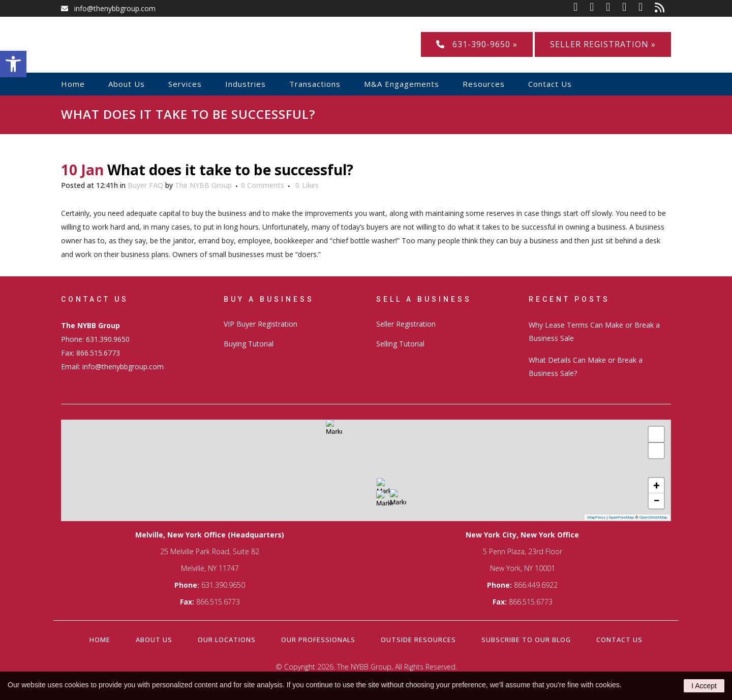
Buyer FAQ (145, 185)
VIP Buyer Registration (261, 324)
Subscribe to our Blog (526, 640)
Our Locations (227, 640)
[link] (582, 8)
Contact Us (619, 640)
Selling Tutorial (400, 344)
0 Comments (263, 185)
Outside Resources (418, 640)
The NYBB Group (203, 185)
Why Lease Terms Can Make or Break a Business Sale (594, 331)
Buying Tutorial (249, 344)
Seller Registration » (603, 44)
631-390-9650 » (477, 44)
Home (100, 640)
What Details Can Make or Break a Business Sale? (586, 367)
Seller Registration (406, 324)
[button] (13, 64)
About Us (154, 640)
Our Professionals (318, 640)
